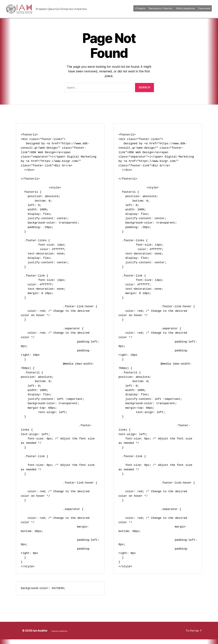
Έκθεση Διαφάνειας (185, 11)
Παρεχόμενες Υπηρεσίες (160, 11)
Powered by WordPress (59, 636)
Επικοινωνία (204, 11)
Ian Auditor (40, 635)
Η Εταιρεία (140, 11)
